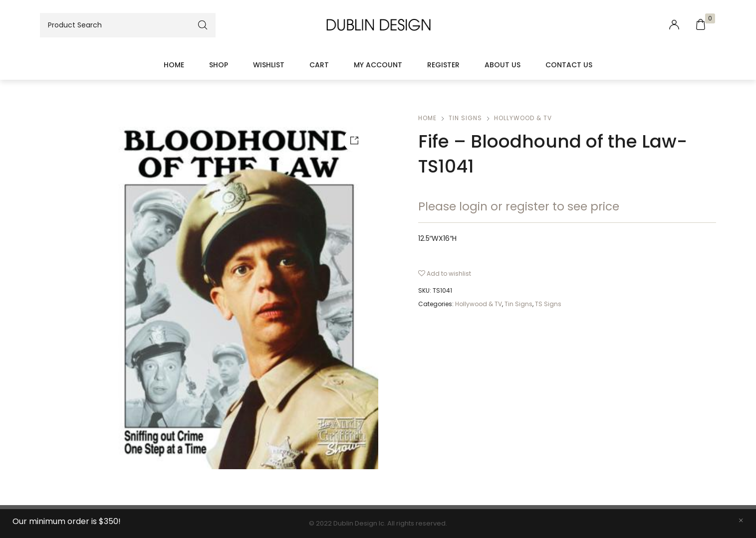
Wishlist (269, 65)
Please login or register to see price (519, 206)
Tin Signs (465, 118)
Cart (319, 65)
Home (174, 65)
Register (443, 65)
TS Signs (548, 304)
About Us (503, 65)
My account (378, 65)
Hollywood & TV (523, 118)
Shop (219, 65)
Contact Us (569, 65)
